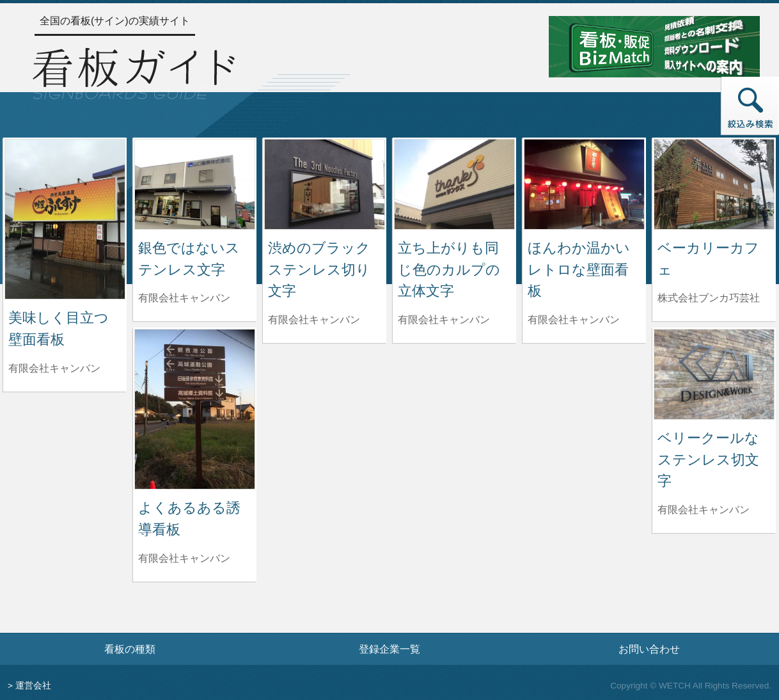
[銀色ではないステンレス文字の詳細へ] (195, 183)
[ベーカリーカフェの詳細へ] (714, 183)
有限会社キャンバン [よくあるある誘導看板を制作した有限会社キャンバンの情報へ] (184, 558)
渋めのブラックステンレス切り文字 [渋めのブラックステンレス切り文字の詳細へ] (319, 269)
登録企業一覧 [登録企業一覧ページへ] (390, 649)
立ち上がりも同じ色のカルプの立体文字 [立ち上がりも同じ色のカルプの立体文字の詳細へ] (449, 269)
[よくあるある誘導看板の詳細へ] (195, 409)
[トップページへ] (134, 72)
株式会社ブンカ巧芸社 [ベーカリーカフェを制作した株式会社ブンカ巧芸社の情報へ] (709, 298)
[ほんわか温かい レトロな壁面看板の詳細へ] (584, 183)
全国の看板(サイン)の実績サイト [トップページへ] (115, 21)
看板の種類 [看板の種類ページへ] (130, 649)
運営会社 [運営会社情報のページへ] (33, 686)
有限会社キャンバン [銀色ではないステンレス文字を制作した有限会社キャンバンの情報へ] (184, 298)
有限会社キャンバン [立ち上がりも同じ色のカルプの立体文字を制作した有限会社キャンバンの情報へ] (444, 320)
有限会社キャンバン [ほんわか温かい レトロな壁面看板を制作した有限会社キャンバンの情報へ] (574, 320)
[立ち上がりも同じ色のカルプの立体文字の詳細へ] (454, 183)
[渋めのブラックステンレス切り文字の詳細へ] (325, 183)
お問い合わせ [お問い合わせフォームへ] (649, 649)
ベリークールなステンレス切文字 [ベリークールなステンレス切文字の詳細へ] (708, 459)
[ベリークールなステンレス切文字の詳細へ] (714, 373)
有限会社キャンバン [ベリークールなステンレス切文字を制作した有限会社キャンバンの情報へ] (704, 510)
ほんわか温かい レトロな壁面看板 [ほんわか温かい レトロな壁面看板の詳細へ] (586, 269)
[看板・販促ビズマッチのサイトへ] (654, 46)
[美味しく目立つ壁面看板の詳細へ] (65, 219)
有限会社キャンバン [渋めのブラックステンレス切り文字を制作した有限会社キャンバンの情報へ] (314, 320)
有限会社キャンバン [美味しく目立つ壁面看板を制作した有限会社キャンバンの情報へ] (54, 368)
